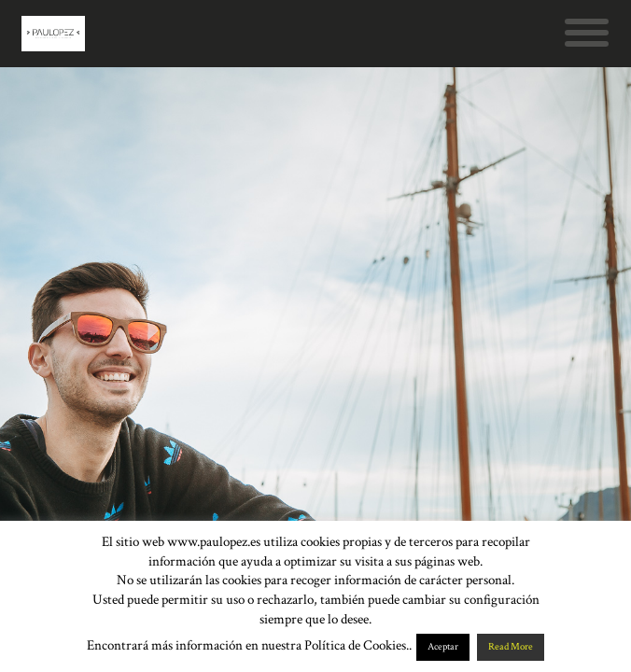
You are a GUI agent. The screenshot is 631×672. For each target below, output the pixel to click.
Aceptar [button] (443, 647)
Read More (511, 647)
